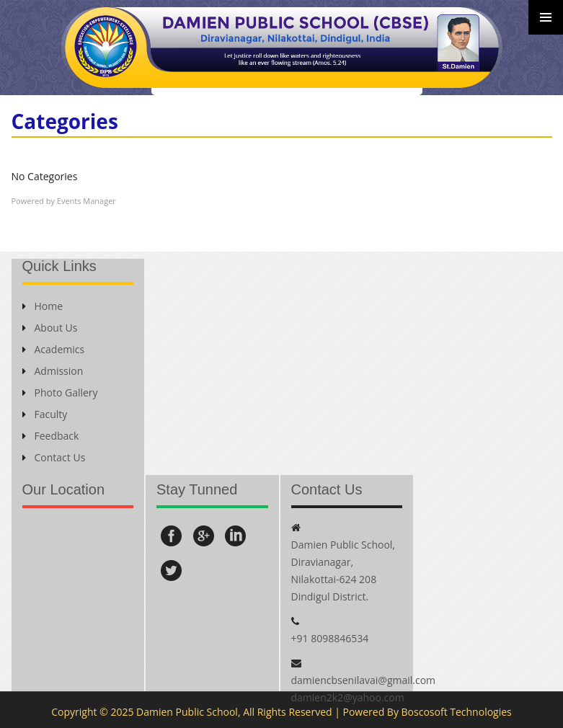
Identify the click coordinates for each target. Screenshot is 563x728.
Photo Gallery (60, 392)
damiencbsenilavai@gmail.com (364, 680)
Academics (54, 349)
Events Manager (87, 201)
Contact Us (54, 457)
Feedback (51, 436)
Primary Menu (546, 17)
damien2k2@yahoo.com (348, 697)
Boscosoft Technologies (457, 712)
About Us (50, 328)
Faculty (45, 414)
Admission (53, 371)
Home (43, 306)
